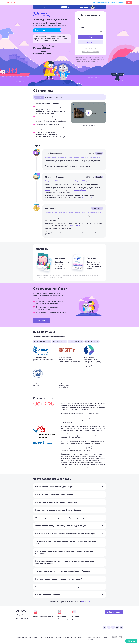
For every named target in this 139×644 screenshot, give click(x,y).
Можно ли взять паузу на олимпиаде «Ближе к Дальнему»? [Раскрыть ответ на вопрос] (61, 526)
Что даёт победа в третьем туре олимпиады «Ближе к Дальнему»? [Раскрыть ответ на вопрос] (64, 571)
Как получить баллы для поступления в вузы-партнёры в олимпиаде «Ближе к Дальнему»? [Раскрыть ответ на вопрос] (68, 562)
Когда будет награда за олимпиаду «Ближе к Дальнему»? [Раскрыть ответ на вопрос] (60, 510)
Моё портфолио (80, 190)
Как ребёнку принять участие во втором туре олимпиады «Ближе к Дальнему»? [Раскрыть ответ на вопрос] (68, 552)
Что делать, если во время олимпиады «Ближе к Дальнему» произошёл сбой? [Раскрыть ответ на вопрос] (68, 542)
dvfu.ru (48, 190)
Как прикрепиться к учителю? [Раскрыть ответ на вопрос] (48, 595)
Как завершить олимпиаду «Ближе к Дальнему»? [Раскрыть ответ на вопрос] (56, 502)
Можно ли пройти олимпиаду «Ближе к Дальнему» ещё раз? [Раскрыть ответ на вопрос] (61, 518)
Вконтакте (105, 627)
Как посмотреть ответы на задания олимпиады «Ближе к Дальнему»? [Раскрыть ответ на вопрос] (65, 533)
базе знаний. (86, 602)
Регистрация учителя (99, 2)
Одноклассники (113, 627)
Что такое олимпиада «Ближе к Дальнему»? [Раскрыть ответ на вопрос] (54, 487)
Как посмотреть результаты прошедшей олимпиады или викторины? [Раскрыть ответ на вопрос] (65, 587)
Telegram (109, 627)
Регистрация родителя (116, 2)
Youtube (117, 627)
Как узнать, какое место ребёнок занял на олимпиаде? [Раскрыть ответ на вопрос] (59, 579)
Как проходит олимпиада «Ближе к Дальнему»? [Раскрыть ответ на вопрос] (56, 494)
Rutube (121, 627)
